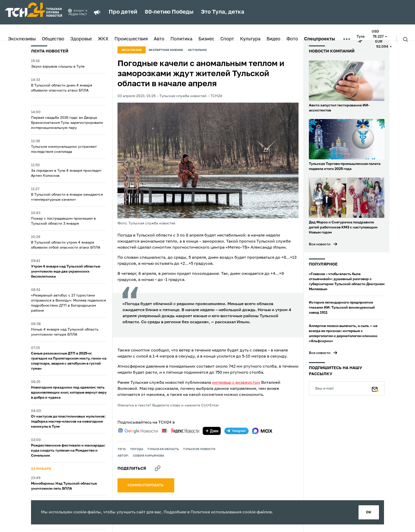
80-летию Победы (169, 12)
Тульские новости (199, 449)
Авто (159, 39)
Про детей (123, 12)
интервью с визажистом (236, 383)
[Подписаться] (375, 388)
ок (369, 512)
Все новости (320, 244)
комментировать (146, 485)
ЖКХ (103, 39)
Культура (250, 39)
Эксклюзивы (22, 39)
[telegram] (236, 431)
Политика (181, 39)
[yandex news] (180, 431)
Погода (137, 449)
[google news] (138, 431)
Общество (53, 39)
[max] (262, 431)
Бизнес (206, 39)
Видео (273, 39)
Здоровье (81, 39)
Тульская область (163, 449)
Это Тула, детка (223, 12)
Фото (292, 39)
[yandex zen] (212, 431)
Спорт (227, 39)
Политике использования (216, 512)
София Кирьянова (149, 456)
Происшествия (131, 39)
